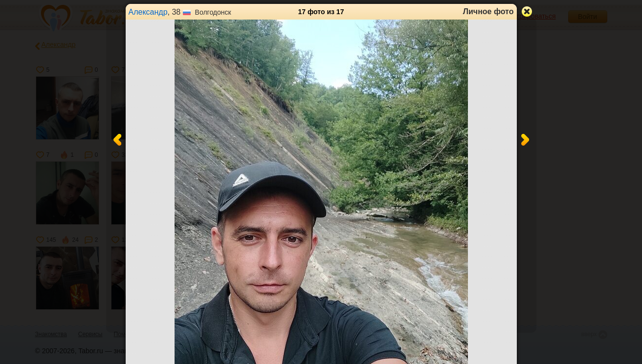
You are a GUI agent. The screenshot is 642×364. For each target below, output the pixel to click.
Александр (148, 12)
